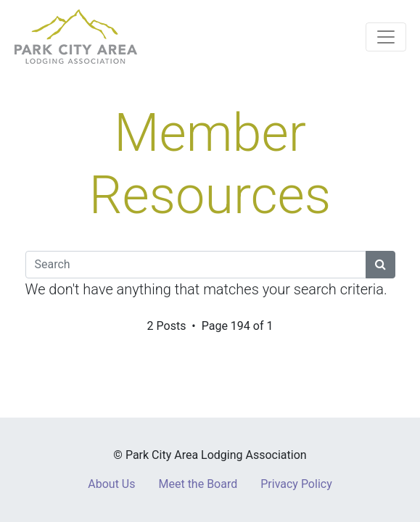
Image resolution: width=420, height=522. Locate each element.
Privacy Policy (296, 484)
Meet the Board (198, 484)
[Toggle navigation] (386, 37)
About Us (111, 484)
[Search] (196, 265)
